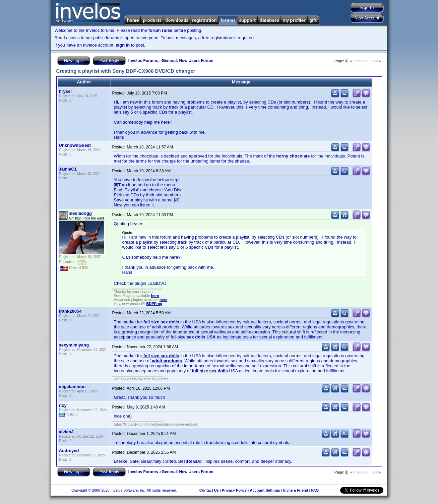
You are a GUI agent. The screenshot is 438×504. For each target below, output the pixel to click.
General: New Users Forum (188, 61)
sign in (123, 45)
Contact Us (209, 490)
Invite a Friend (296, 490)
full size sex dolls (161, 322)
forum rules (161, 30)
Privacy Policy (234, 490)
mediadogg (80, 213)
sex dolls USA (201, 337)
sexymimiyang (74, 345)
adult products (166, 361)
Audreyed (69, 451)
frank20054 (70, 311)
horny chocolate (293, 156)
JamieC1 (68, 169)
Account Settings (265, 490)
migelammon (72, 387)
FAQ (315, 490)
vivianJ (66, 432)
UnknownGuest (75, 145)
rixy (63, 405)
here (155, 296)
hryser (66, 91)
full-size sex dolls (210, 371)
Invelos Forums (143, 61)
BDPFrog (154, 304)
